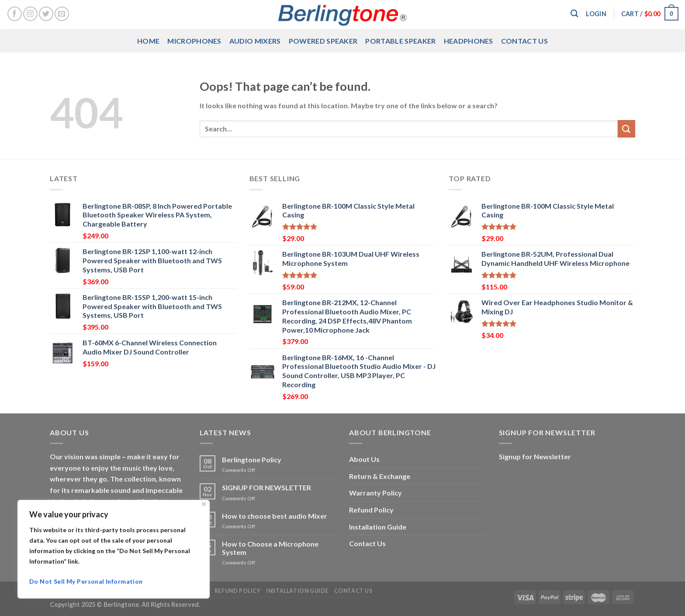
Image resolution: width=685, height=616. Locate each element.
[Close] (204, 504)
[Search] (574, 14)
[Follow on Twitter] (46, 14)
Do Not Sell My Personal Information (86, 581)
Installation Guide (378, 527)
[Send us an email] (62, 14)
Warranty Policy (375, 493)
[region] (114, 549)
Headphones (469, 41)
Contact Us (524, 41)
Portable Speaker (400, 41)
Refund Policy (371, 510)
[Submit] (626, 129)
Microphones (194, 41)
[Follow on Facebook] (15, 14)
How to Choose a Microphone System (270, 548)
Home (148, 41)
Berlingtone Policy (252, 459)
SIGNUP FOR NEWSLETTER (266, 487)
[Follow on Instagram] (30, 14)
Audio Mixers (255, 41)
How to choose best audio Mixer (275, 516)
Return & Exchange (380, 476)
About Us (364, 459)
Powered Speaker (323, 41)
